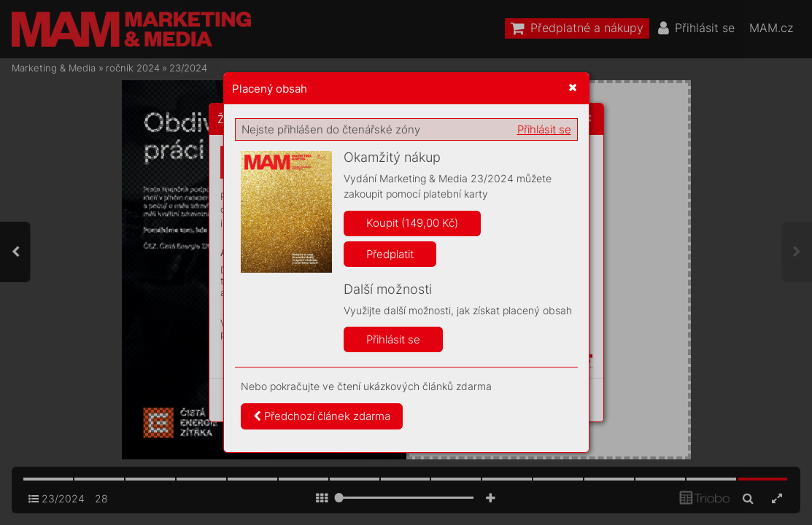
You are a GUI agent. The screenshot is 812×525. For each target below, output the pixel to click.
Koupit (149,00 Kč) (412, 223)
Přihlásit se (544, 129)
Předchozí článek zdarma (322, 416)
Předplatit (390, 254)
